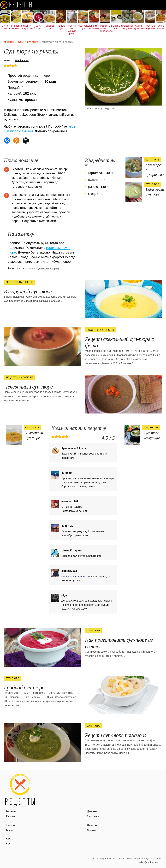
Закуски (11, 825)
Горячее (11, 816)
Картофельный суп (83, 27)
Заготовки (93, 816)
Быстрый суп (116, 27)
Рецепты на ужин (128, 27)
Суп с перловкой (27, 27)
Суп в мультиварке (139, 27)
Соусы (10, 839)
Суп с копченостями (94, 27)
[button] (162, 4)
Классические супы (16, 27)
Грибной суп (50, 27)
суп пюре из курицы (73, 576)
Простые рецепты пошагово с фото (20, 790)
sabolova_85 (22, 60)
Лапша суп (61, 27)
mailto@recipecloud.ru (150, 862)
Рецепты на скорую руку (72, 30)
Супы (9, 844)
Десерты (92, 811)
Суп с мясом (161, 27)
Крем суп (38, 27)
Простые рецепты (150, 27)
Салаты (92, 830)
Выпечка (11, 811)
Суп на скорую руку (48, 269)
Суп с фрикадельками (5, 27)
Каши (9, 830)
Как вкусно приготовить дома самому (16, 5)
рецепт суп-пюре (29, 76)
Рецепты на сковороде (105, 28)
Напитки (92, 825)
